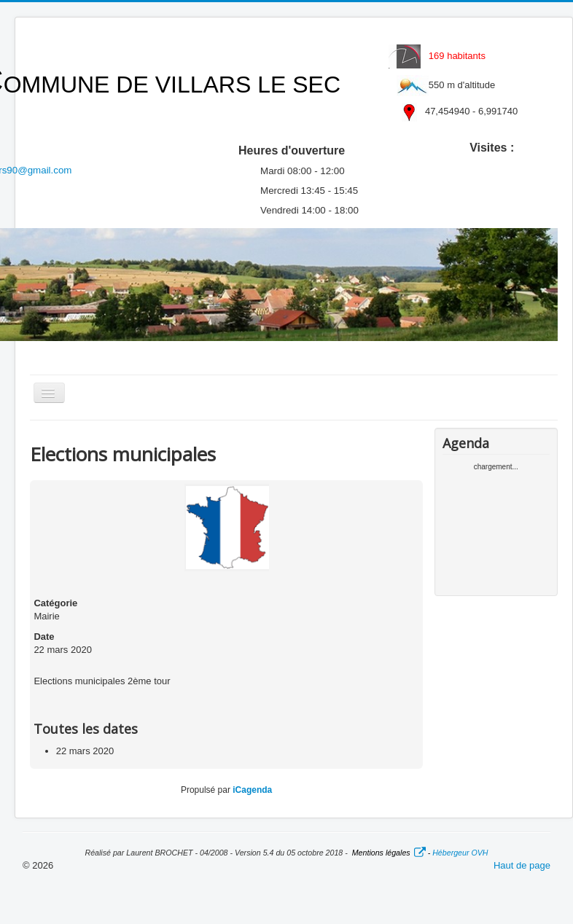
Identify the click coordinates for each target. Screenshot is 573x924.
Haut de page (522, 865)
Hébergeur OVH (460, 853)
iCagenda (252, 790)
